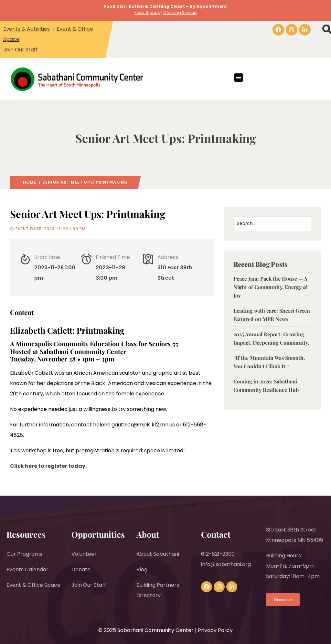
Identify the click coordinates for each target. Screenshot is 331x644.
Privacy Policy (215, 630)
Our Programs (24, 554)
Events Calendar (27, 569)
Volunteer (84, 554)
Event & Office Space (33, 585)
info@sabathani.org (226, 564)
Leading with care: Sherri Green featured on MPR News (272, 315)
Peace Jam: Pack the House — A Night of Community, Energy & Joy (270, 287)
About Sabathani (158, 554)
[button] (239, 78)
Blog (142, 569)
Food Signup (147, 12)
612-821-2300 (218, 554)
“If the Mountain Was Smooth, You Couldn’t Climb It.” (269, 362)
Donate (81, 569)
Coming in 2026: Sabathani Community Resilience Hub (266, 386)
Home (30, 182)
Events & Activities (27, 29)
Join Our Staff (21, 50)
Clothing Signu (179, 12)
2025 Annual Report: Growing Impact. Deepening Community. (271, 338)
